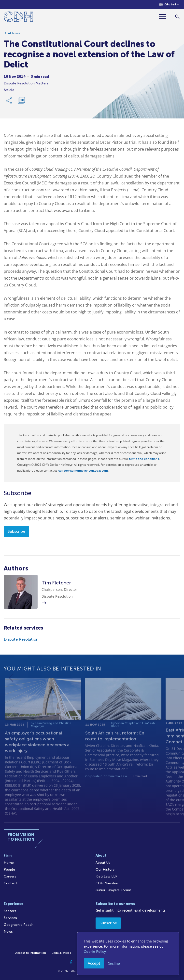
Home (9, 863)
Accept (94, 963)
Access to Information (31, 953)
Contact (10, 883)
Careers (10, 876)
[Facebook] (71, 962)
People (9, 870)
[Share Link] (10, 102)
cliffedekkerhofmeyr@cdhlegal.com (83, 471)
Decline (114, 963)
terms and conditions (144, 459)
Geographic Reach (19, 925)
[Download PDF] (21, 102)
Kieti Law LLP (106, 876)
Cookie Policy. (95, 952)
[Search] (177, 17)
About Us (103, 863)
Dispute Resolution (21, 639)
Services (10, 918)
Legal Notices (61, 953)
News (8, 932)
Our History (105, 870)
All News (14, 35)
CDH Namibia (107, 883)
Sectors (10, 911)
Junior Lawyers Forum (113, 890)
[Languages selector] (169, 5)
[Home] (18, 18)
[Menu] (165, 17)
